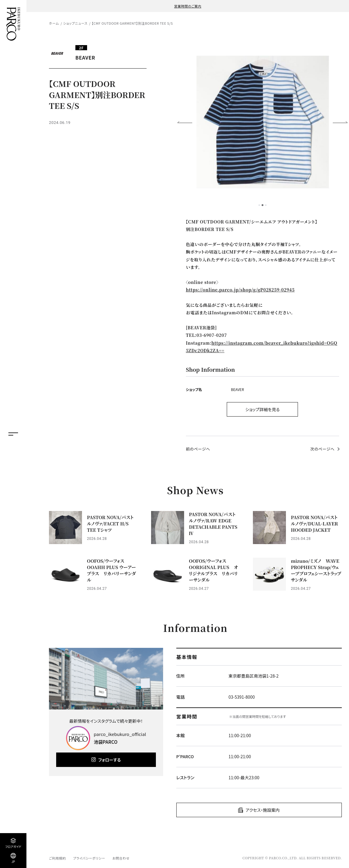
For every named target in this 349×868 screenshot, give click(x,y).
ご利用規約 (57, 858)
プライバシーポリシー (89, 858)
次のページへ (322, 449)
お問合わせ (121, 858)
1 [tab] (259, 205)
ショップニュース (75, 23)
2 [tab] (263, 205)
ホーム (54, 23)
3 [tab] (266, 205)
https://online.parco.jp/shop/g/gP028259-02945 (240, 290)
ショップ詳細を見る (263, 409)
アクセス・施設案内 (263, 810)
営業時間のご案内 (188, 6)
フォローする (109, 760)
